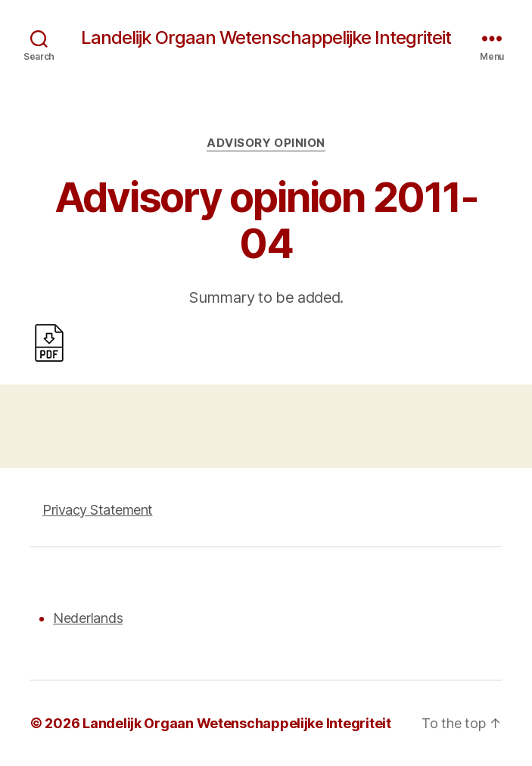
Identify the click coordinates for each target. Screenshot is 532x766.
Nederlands (88, 618)
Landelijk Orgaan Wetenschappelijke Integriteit (266, 38)
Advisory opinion (266, 143)
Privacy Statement (98, 510)
